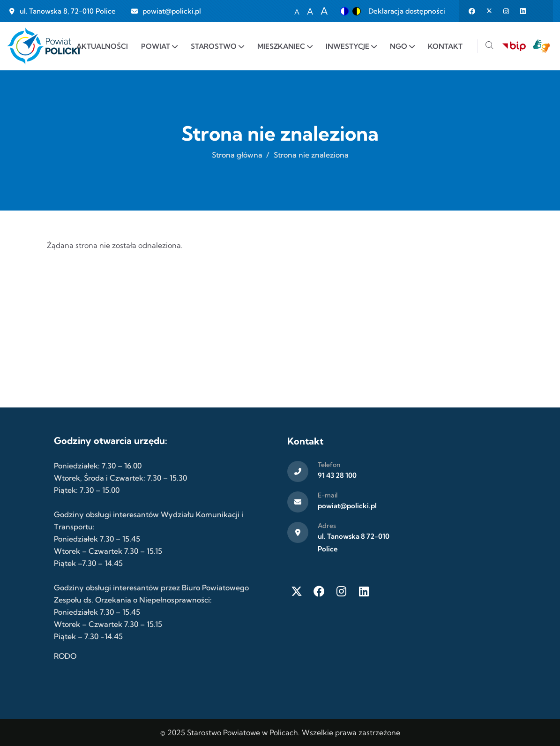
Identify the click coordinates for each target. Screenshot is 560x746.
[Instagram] (342, 591)
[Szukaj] (489, 46)
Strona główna (237, 155)
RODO (65, 656)
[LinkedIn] (364, 591)
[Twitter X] (297, 591)
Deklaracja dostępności (407, 11)
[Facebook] (319, 591)
